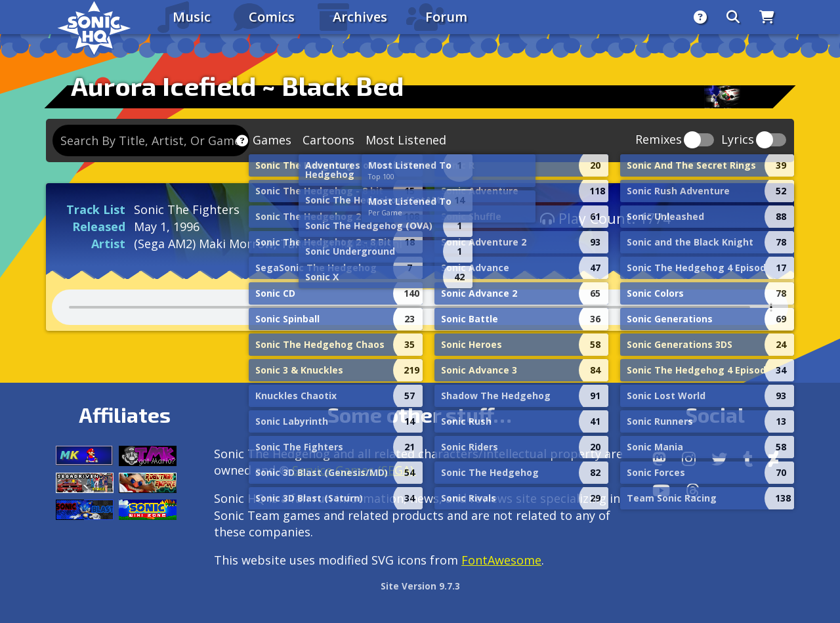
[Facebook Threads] (693, 490)
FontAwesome (501, 560)
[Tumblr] (748, 459)
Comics (272, 17)
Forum (446, 17)
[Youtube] (661, 490)
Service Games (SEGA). (354, 470)
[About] (700, 17)
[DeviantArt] (773, 459)
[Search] (733, 17)
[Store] (767, 17)
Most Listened (406, 140)
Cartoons (328, 140)
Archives (360, 17)
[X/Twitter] (719, 459)
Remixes (659, 140)
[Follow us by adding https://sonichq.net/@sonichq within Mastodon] (659, 459)
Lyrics (738, 140)
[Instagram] (689, 459)
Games (272, 140)
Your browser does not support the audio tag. (420, 307)
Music (192, 17)
